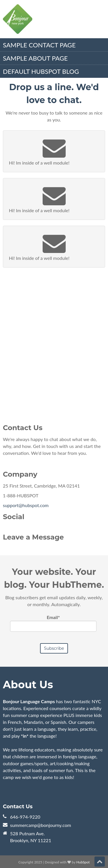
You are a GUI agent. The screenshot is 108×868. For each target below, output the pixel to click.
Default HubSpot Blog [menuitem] (41, 71)
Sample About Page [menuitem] (35, 58)
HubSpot (83, 862)
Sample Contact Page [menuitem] (39, 45)
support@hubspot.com (26, 505)
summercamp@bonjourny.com (41, 825)
